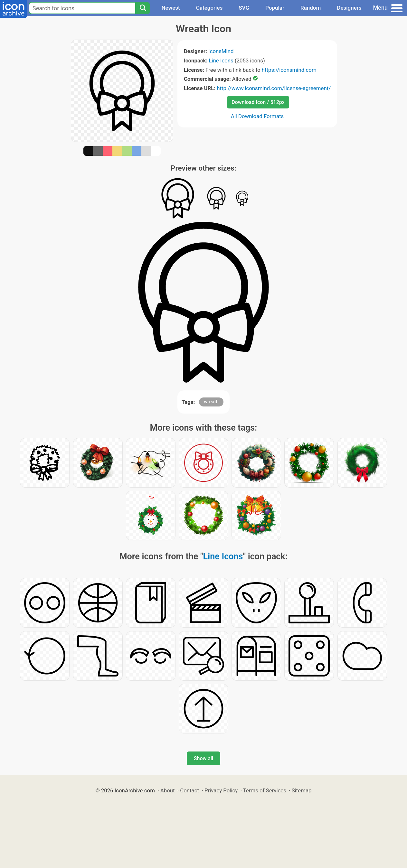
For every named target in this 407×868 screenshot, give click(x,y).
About (168, 790)
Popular (275, 8)
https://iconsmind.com (289, 70)
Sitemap (302, 790)
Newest (170, 8)
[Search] (143, 8)
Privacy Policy (221, 790)
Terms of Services (265, 790)
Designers (349, 8)
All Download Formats (257, 116)
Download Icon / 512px (258, 102)
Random (311, 8)
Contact (189, 790)
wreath (211, 402)
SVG (244, 8)
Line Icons (221, 61)
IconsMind (221, 51)
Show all (203, 758)
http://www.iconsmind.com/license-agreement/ (274, 88)
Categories (209, 8)
